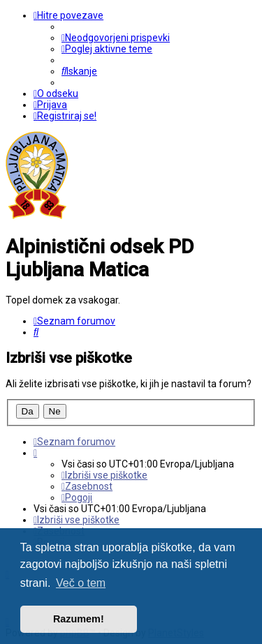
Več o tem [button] (81, 583)
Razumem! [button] (79, 619)
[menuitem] (116, 38)
